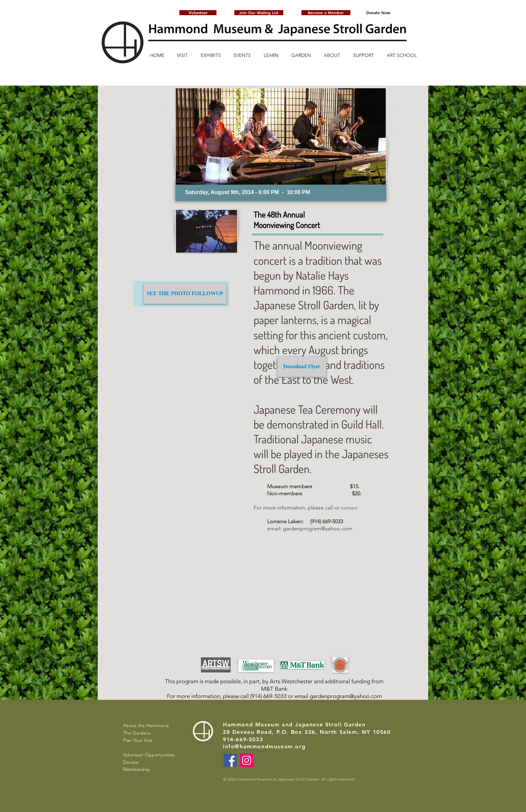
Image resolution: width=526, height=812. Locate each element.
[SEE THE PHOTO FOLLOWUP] (185, 294)
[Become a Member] (326, 13)
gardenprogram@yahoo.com (318, 528)
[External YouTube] (308, 600)
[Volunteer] (198, 13)
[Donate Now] (378, 13)
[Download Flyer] (302, 367)
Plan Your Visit (138, 740)
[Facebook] (230, 760)
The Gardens (137, 733)
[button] (259, 13)
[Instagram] (247, 760)
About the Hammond (146, 725)
